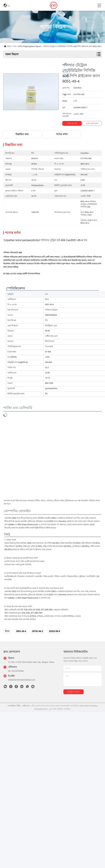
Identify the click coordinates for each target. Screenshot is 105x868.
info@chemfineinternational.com (22, 680)
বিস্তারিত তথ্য (22, 134)
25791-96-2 (38, 631)
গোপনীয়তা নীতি (14, 706)
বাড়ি (9, 46)
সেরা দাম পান (72, 123)
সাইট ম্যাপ (26, 706)
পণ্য (14, 46)
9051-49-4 (21, 631)
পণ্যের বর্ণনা (62, 134)
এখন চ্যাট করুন (92, 123)
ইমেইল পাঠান (73, 692)
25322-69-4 (55, 631)
